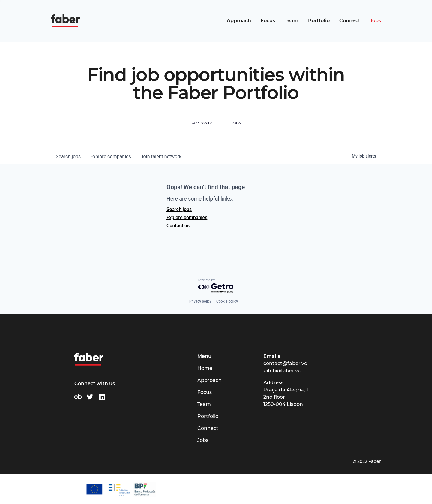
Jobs (375, 21)
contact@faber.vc (285, 363)
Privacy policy (200, 301)
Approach (239, 21)
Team (292, 21)
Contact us (178, 226)
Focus (268, 21)
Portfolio (319, 21)
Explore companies (187, 217)
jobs (68, 157)
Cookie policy (227, 301)
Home (205, 368)
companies (111, 157)
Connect (350, 21)
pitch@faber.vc (282, 371)
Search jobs (179, 209)
